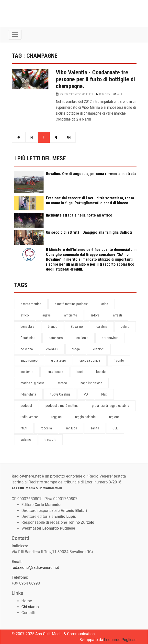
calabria (102, 327)
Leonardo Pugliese (120, 640)
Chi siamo (30, 607)
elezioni (99, 349)
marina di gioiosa (33, 383)
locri (80, 372)
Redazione (105, 94)
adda (105, 304)
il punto (119, 360)
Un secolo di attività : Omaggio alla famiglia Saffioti (89, 232)
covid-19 (52, 349)
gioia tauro (59, 360)
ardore (95, 315)
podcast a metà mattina (62, 406)
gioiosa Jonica (90, 360)
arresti (117, 315)
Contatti (28, 613)
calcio (125, 327)
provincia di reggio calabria (111, 406)
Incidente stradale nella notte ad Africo (79, 215)
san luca (71, 428)
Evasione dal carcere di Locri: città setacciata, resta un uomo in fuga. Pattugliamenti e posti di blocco (90, 200)
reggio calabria (85, 417)
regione (114, 417)
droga (76, 349)
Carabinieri (28, 338)
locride (101, 372)
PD (86, 394)
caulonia (82, 338)
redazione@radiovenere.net (35, 568)
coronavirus (110, 338)
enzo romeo (29, 360)
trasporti (50, 439)
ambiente (71, 315)
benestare (28, 327)
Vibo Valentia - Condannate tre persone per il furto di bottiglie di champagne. (95, 79)
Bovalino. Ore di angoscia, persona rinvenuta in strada (91, 174)
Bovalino (77, 327)
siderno (26, 439)
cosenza (27, 349)
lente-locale (55, 372)
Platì (104, 394)
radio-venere (29, 417)
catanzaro (56, 338)
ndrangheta (28, 394)
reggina (57, 417)
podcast (26, 406)
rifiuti (24, 428)
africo (25, 315)
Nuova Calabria (60, 394)
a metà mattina (31, 304)
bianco (53, 327)
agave (46, 315)
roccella (46, 428)
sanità (95, 428)
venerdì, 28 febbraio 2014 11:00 (76, 94)
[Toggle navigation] (15, 35)
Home (27, 601)
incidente (27, 372)
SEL (115, 428)
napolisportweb (91, 383)
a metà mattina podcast (71, 304)
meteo (63, 383)
